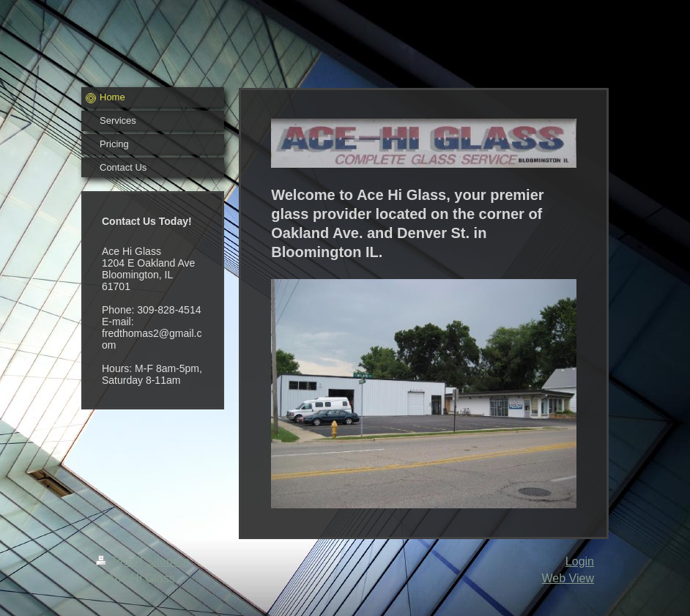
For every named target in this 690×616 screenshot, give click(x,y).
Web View (568, 578)
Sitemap (167, 561)
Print (118, 561)
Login (580, 561)
